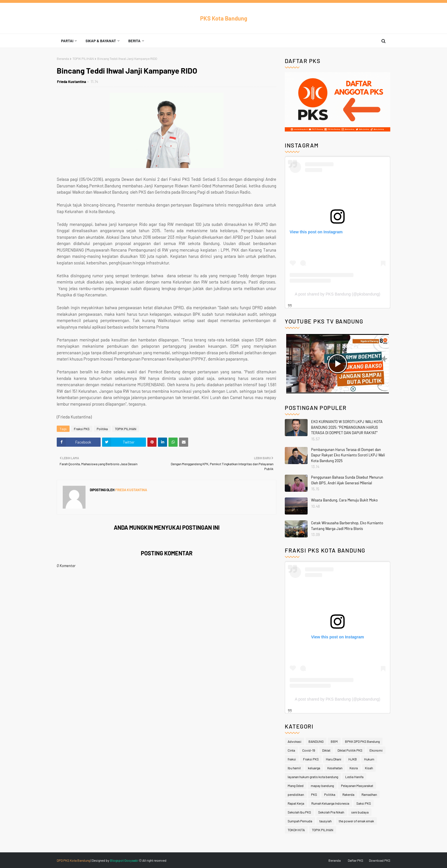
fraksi (292, 759)
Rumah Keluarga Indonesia (330, 803)
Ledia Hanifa (354, 777)
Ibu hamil (294, 768)
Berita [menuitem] (134, 41)
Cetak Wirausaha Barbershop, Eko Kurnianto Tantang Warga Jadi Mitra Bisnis (347, 526)
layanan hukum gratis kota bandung (313, 777)
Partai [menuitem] (67, 41)
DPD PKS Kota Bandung (73, 860)
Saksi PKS (364, 803)
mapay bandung (322, 786)
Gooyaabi (131, 860)
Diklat (326, 750)
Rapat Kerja (296, 803)
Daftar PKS (355, 860)
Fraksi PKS (82, 429)
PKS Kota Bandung (224, 18)
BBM (334, 741)
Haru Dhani (334, 759)
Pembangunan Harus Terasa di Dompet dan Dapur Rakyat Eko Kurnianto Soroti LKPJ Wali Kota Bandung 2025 (348, 455)
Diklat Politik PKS (350, 750)
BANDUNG (316, 741)
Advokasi (294, 741)
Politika (102, 429)
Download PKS (380, 860)
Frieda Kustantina (72, 82)
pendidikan (296, 794)
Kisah (369, 768)
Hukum (369, 759)
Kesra (354, 768)
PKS (314, 794)
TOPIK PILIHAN (83, 58)
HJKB (353, 759)
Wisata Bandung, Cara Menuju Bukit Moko (344, 500)
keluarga (314, 768)
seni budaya (360, 812)
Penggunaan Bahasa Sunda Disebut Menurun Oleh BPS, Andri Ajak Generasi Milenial (347, 480)
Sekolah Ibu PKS (299, 812)
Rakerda (348, 794)
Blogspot (117, 860)
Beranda (63, 58)
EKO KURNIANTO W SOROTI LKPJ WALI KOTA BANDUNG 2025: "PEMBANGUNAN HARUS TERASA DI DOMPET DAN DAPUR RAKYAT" (347, 427)
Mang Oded (296, 786)
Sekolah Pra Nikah (331, 812)
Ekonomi (376, 750)
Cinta (291, 750)
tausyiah (325, 821)
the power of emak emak (356, 821)
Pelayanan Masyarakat (357, 786)
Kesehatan (335, 768)
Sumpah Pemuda (300, 821)
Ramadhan (369, 794)
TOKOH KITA (296, 830)
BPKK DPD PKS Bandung (362, 741)
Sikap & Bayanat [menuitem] (101, 41)
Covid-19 (309, 750)
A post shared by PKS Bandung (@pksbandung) (338, 294)
